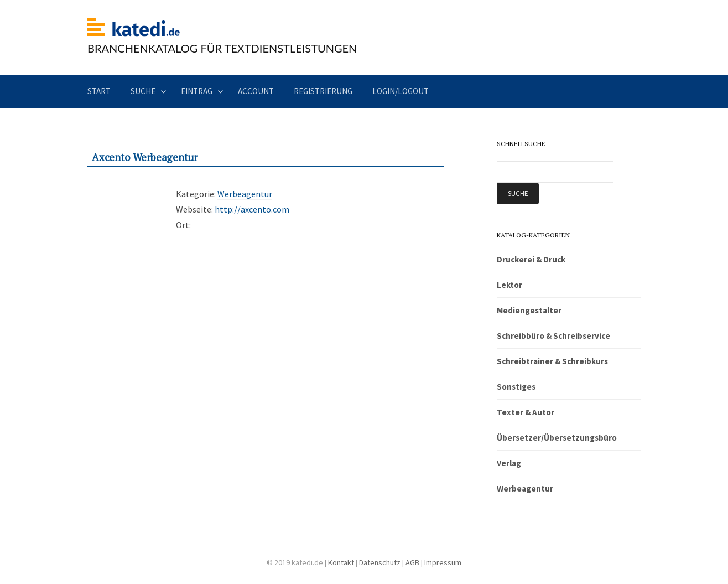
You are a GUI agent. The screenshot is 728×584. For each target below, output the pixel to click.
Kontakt (341, 562)
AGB (412, 562)
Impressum (443, 562)
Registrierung (323, 91)
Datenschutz (380, 562)
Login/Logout (401, 91)
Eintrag (197, 91)
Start (99, 91)
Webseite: (194, 209)
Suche (143, 91)
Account (256, 91)
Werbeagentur (245, 194)
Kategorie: (196, 194)
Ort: (183, 225)
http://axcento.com (252, 209)
